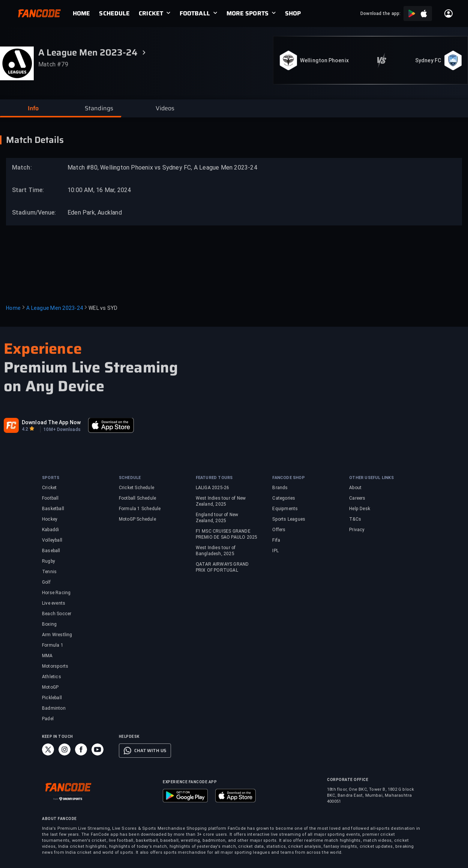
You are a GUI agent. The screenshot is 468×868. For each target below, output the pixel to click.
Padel (48, 719)
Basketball (53, 509)
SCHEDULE (114, 14)
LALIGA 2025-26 (213, 488)
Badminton (54, 708)
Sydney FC (428, 60)
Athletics (52, 677)
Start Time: (28, 190)
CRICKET (151, 14)
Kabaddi (50, 530)
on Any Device (54, 386)
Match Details (35, 140)
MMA (47, 656)
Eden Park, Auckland (95, 212)
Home (13, 308)
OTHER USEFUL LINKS (371, 478)
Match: (22, 167)
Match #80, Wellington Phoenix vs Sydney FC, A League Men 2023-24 (162, 167)
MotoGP (50, 687)
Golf (46, 582)
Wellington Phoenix (324, 60)
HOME (81, 14)
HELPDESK (129, 737)
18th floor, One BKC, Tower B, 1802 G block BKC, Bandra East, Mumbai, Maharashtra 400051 (370, 795)
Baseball (51, 551)
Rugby (49, 561)
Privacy (357, 530)
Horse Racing (56, 593)
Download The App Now (51, 422)
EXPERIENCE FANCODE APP (190, 782)
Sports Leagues (289, 519)
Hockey (50, 519)
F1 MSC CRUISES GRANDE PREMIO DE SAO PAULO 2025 (227, 534)
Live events (54, 603)
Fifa (276, 540)
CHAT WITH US (150, 751)
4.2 (25, 429)
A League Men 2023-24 (55, 308)
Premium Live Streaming (91, 368)
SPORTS (51, 478)
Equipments (285, 509)
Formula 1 (53, 645)
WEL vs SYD (103, 308)
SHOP (293, 14)
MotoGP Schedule (137, 519)
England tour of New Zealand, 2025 (217, 518)
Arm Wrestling (57, 635)
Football (50, 498)
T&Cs (355, 519)
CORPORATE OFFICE (348, 780)
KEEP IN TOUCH (58, 737)
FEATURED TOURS (214, 478)
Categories (284, 498)
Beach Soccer (57, 614)
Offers (279, 530)
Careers (357, 498)
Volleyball (52, 540)
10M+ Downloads (62, 429)
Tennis (49, 572)
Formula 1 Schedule (140, 509)
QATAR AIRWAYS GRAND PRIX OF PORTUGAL (222, 567)
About (355, 488)
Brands (280, 488)
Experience (43, 349)
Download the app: (380, 14)
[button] (33, 108)
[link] (86, 14)
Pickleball (52, 698)
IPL (275, 551)
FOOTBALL (195, 14)
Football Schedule (137, 498)
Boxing (49, 624)
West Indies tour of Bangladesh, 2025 (216, 551)
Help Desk (360, 509)
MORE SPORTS (247, 14)
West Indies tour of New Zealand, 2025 (221, 501)
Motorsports (55, 666)
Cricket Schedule (136, 488)
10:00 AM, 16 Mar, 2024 (99, 190)
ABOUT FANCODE (59, 819)
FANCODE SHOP (288, 478)
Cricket (49, 488)
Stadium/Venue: (30, 212)
